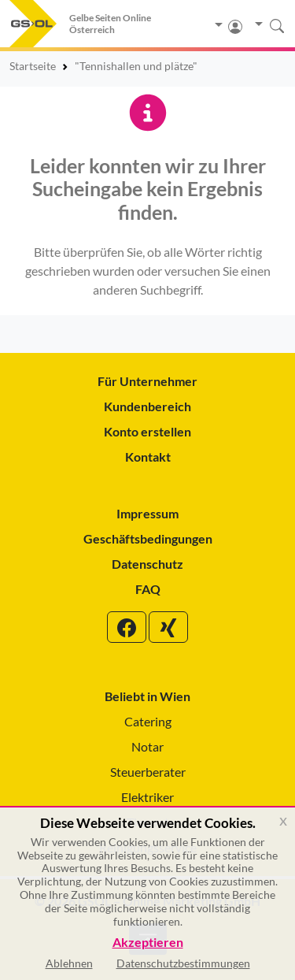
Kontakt (148, 457)
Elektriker (147, 797)
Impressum (147, 513)
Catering (148, 721)
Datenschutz (147, 564)
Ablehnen (69, 963)
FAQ (148, 589)
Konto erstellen (147, 431)
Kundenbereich (147, 406)
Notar (147, 746)
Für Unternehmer (147, 381)
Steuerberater (148, 772)
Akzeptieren (148, 943)
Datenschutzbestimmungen (183, 963)
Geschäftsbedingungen (148, 538)
